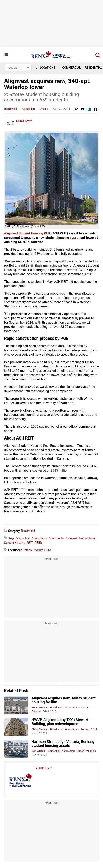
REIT (30, 543)
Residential (10, 109)
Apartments (39, 538)
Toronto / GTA (42, 550)
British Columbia (86, 751)
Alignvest (71, 538)
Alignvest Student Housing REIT (27, 233)
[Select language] (18, 68)
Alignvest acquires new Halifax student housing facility (64, 700)
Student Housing (15, 543)
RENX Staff (24, 121)
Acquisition (28, 109)
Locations (45, 68)
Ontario (44, 109)
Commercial (72, 68)
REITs (38, 543)
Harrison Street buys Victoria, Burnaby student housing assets (63, 744)
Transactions (87, 538)
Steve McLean (40, 708)
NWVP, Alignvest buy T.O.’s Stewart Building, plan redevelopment (60, 722)
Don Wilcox (38, 751)
